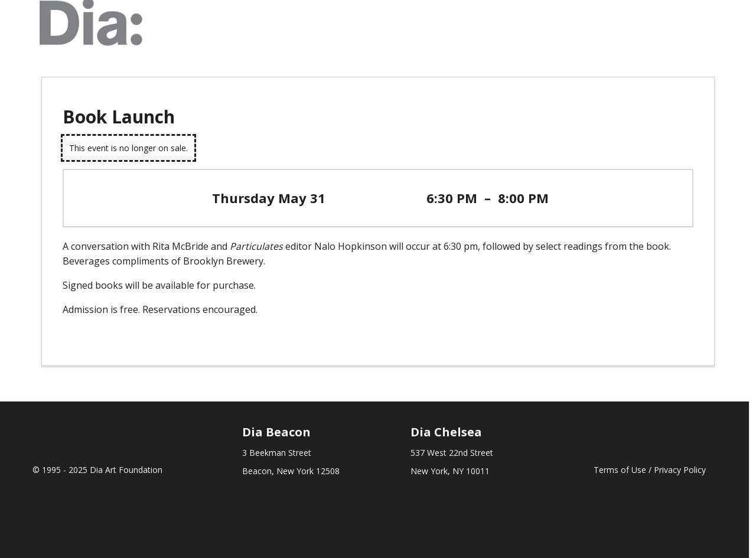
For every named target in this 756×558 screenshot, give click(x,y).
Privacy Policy (680, 470)
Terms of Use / (624, 470)
